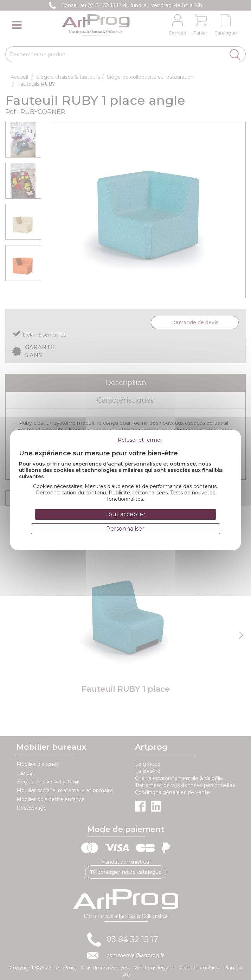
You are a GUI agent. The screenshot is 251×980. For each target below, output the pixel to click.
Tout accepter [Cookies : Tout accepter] (125, 514)
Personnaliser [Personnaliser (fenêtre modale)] (125, 529)
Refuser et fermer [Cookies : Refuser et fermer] (140, 440)
